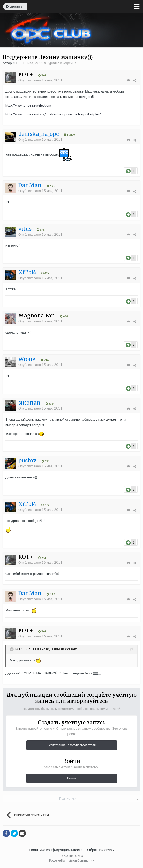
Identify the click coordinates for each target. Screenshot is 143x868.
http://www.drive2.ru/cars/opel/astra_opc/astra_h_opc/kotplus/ (53, 114)
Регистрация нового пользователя (71, 745)
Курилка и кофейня (61, 63)
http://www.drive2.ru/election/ (28, 105)
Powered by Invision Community (71, 860)
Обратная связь (100, 850)
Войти (72, 778)
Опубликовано (40, 80)
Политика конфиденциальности (56, 850)
